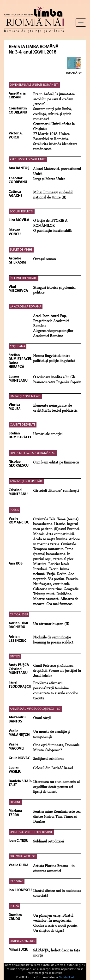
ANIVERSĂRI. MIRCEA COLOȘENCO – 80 (35, 709)
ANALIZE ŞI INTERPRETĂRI (26, 481)
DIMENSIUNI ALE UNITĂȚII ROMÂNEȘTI (34, 85)
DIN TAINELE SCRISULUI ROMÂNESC (33, 453)
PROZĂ (14, 906)
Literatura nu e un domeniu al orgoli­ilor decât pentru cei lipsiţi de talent (56, 787)
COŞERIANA (18, 346)
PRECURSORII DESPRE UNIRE (28, 159)
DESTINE (15, 802)
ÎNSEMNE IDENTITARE (24, 278)
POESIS (14, 510)
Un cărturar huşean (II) (51, 624)
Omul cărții (42, 718)
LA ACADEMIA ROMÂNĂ (26, 307)
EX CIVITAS (17, 881)
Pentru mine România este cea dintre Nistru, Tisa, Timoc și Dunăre (57, 817)
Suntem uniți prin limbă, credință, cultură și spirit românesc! (52, 114)
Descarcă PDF (74, 73)
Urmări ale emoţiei (48, 434)
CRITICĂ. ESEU (19, 615)
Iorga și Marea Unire (49, 179)
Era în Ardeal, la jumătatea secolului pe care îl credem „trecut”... (54, 99)
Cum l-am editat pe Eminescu (56, 463)
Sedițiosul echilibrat (48, 759)
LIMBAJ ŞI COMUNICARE (25, 396)
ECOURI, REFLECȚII (22, 212)
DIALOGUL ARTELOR (23, 857)
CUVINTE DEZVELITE (23, 425)
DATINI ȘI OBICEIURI (23, 941)
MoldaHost (67, 977)
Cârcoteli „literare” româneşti (56, 491)
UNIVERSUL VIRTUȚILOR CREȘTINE (31, 832)
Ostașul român (45, 259)
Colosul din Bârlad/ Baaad (53, 768)
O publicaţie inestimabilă (52, 231)
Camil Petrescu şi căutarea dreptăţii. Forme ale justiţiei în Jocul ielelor (57, 671)
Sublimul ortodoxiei (48, 842)
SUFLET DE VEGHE (21, 250)
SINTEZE (15, 657)
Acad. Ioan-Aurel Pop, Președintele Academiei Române (51, 321)
